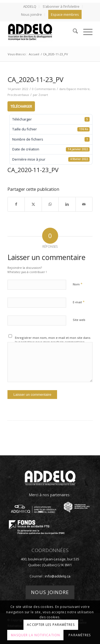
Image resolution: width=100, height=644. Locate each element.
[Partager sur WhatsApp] (50, 204)
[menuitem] (30, 7)
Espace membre (78, 89)
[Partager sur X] (33, 204)
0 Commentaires (44, 89)
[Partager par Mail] (84, 204)
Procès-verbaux (18, 95)
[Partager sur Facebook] (16, 204)
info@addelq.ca (58, 576)
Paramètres (80, 635)
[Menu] (85, 32)
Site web (79, 320)
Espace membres (65, 14)
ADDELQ (30, 6)
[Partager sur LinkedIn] (67, 204)
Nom (78, 284)
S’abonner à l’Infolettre (61, 6)
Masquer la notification (35, 635)
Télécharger (21, 106)
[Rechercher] (73, 32)
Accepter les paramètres (51, 625)
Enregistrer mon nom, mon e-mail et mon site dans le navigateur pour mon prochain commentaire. (53, 340)
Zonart (43, 95)
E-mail (79, 302)
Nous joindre (31, 14)
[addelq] (41, 32)
